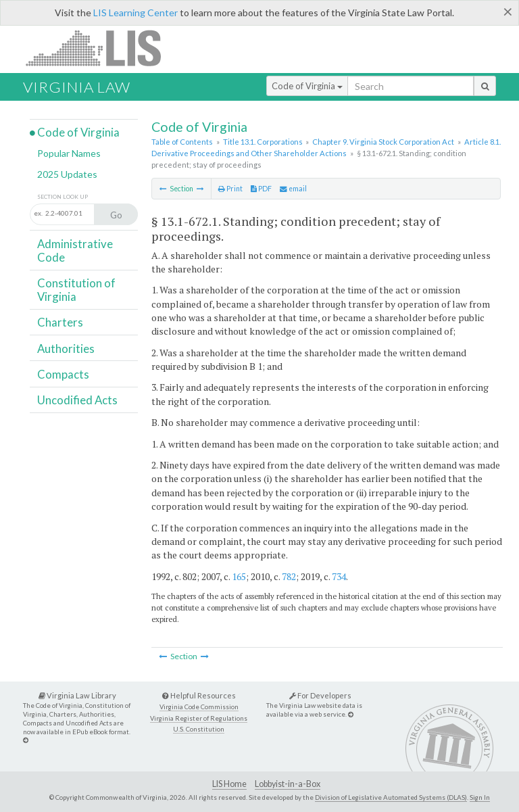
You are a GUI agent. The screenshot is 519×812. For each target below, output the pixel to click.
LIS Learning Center (135, 13)
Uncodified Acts (77, 400)
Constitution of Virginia (76, 290)
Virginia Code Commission (199, 707)
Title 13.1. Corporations (263, 142)
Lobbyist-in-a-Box (288, 784)
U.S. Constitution (199, 729)
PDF (261, 189)
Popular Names (69, 153)
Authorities (66, 349)
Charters (60, 322)
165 (239, 576)
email (293, 189)
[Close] (508, 11)
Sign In (480, 797)
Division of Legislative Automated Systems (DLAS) (391, 797)
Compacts (63, 374)
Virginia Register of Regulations (199, 718)
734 (339, 576)
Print (230, 189)
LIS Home (229, 784)
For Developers (320, 695)
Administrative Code (75, 250)
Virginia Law (77, 87)
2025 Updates (67, 174)
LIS (101, 48)
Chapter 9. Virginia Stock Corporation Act (383, 142)
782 (289, 576)
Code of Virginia (307, 86)
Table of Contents (182, 142)
